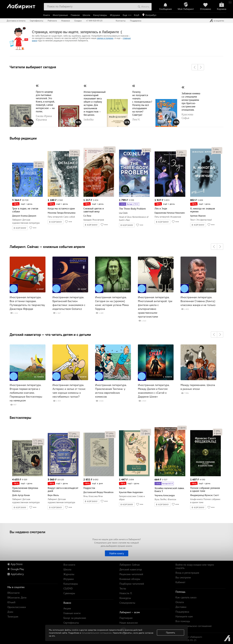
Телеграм (13, 617)
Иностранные (60, 15)
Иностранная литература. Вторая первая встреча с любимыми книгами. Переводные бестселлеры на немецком (26, 393)
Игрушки (115, 15)
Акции (67, 608)
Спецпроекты (127, 603)
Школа (86, 15)
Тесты (123, 588)
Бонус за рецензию (75, 618)
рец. (38, 163)
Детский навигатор (131, 569)
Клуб (137, 15)
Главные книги (72, 613)
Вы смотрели (183, 577)
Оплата (180, 602)
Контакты (121, 21)
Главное (75, 15)
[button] (195, 67)
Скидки (78, 21)
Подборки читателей (132, 584)
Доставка (181, 607)
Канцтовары (100, 15)
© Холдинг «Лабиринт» (190, 637)
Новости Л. (126, 593)
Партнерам (126, 618)
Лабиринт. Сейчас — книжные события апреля (47, 247)
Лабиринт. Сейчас (130, 565)
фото (39, 166)
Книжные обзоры (130, 579)
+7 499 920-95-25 (94, 21)
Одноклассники (17, 607)
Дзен (10, 612)
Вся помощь (183, 621)
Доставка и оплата (16, 21)
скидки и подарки (105, 38)
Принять (171, 633)
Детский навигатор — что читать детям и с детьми (50, 334)
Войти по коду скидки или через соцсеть (195, 566)
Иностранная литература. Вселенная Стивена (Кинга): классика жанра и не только (198, 301)
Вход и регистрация (187, 573)
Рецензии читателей (131, 574)
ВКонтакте (14, 593)
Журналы (69, 574)
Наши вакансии (129, 623)
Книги (47, 15)
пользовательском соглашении (97, 633)
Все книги (69, 565)
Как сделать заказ (186, 597)
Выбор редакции (23, 138)
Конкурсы (125, 598)
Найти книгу (117, 553)
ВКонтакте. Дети (17, 598)
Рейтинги (52, 21)
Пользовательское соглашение (194, 626)
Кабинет (180, 582)
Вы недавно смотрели (27, 532)
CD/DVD (68, 588)
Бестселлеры (20, 417)
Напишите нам (184, 616)
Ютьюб (11, 602)
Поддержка (136, 21)
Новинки (66, 21)
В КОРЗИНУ (20, 228)
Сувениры (69, 593)
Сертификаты (37, 21)
